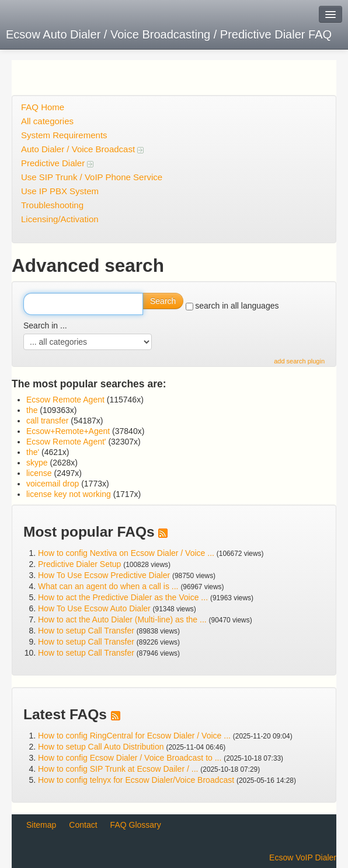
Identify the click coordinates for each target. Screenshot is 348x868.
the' (33, 452)
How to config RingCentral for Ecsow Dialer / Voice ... (134, 736)
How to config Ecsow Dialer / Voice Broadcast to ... (130, 758)
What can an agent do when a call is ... (108, 586)
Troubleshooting (52, 205)
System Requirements (64, 135)
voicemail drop (53, 484)
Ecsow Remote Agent (65, 400)
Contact (83, 825)
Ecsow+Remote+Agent (68, 431)
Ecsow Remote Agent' (66, 442)
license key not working (69, 494)
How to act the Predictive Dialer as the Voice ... (123, 597)
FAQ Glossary (136, 825)
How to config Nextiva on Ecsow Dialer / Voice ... (126, 553)
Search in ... (45, 325)
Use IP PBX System (60, 191)
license (39, 473)
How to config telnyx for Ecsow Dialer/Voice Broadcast (136, 780)
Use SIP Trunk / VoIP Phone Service (92, 177)
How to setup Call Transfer (86, 631)
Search (163, 301)
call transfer (47, 421)
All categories (47, 121)
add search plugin (299, 361)
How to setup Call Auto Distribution (101, 747)
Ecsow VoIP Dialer (303, 857)
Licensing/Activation (60, 219)
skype (37, 463)
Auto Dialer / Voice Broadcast (82, 149)
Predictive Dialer (57, 163)
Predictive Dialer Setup (79, 564)
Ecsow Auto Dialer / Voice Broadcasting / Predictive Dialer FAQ (169, 34)
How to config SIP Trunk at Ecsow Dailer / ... (118, 769)
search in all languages (232, 306)
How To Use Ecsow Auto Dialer (94, 608)
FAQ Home (43, 107)
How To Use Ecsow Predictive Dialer (104, 575)
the (32, 410)
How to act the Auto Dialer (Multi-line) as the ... (122, 619)
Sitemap (41, 825)
